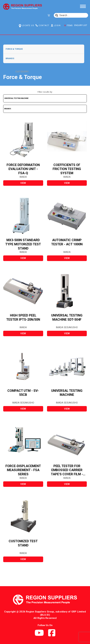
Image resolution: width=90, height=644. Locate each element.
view (23, 183)
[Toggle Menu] (83, 6)
